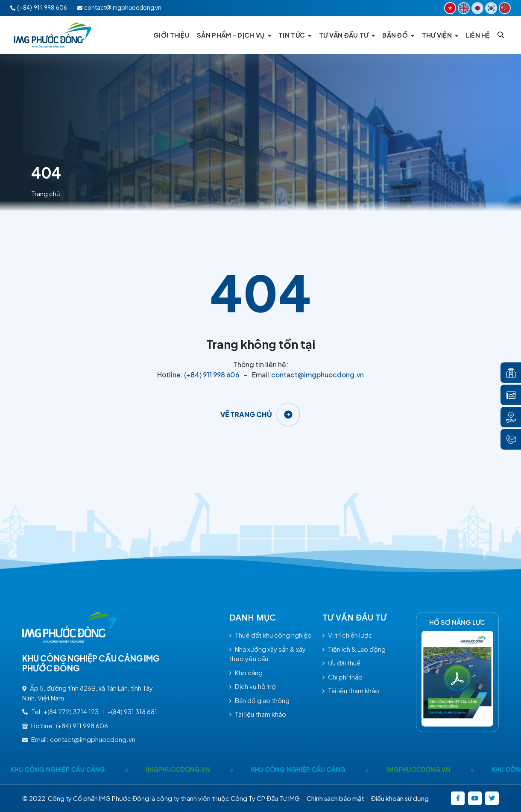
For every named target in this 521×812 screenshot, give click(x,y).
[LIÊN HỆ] (478, 35)
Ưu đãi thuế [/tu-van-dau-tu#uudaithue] (341, 663)
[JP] (477, 8)
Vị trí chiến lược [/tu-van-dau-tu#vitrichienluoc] (347, 635)
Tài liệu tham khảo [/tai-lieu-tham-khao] (258, 714)
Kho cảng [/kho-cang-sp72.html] (246, 673)
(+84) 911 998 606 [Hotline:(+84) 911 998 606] (39, 8)
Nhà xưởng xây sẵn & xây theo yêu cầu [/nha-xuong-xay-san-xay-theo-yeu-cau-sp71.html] (268, 654)
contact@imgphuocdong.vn (318, 375)
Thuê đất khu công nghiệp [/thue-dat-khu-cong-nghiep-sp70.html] (271, 635)
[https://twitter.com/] (492, 798)
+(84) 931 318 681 (132, 712)
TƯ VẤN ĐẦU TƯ (354, 618)
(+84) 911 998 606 (212, 375)
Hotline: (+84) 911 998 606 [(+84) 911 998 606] (65, 726)
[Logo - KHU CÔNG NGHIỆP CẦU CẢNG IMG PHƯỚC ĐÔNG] (53, 35)
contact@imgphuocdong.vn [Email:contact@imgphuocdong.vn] (119, 8)
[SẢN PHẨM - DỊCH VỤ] (234, 35)
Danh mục (253, 618)
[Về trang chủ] (261, 415)
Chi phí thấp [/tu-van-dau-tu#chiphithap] (342, 677)
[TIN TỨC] (295, 35)
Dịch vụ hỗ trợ (253, 686)
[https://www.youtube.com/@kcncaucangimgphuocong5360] (475, 798)
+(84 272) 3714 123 (71, 712)
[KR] (491, 8)
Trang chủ (46, 194)
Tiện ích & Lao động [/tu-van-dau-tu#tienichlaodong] (354, 649)
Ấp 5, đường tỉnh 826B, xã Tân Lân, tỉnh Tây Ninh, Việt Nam (88, 693)
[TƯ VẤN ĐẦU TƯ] (347, 35)
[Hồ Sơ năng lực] (457, 679)
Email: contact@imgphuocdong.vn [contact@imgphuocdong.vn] (79, 739)
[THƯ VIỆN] (440, 35)
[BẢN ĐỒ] (398, 35)
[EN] (464, 8)
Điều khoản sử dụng (400, 798)
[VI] (450, 8)
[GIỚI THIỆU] (171, 35)
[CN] (505, 8)
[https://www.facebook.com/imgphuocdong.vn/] (458, 798)
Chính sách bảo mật (335, 798)
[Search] (501, 35)
